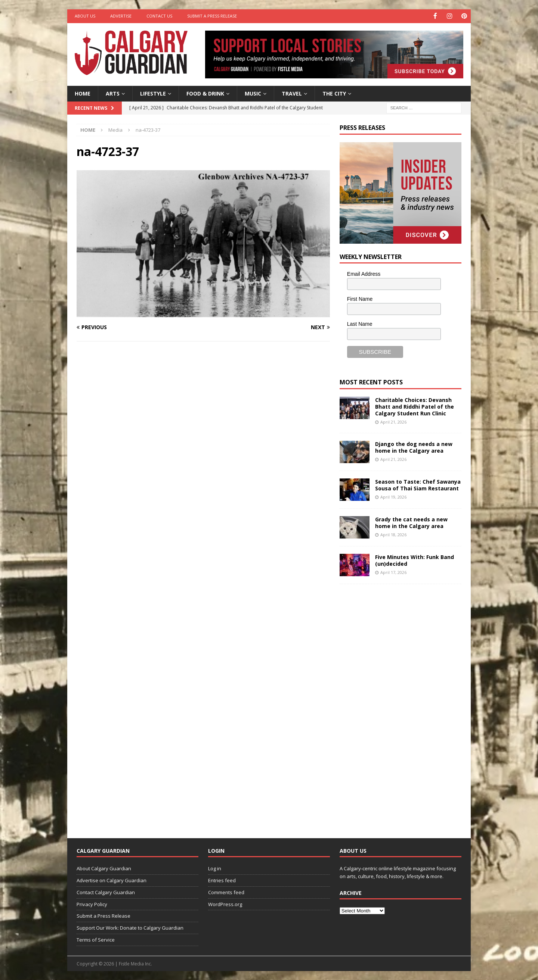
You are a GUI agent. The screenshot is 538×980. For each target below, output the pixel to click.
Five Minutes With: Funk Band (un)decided (415, 560)
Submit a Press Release (212, 16)
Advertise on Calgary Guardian (112, 880)
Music (253, 93)
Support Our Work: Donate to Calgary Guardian (130, 927)
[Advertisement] (396, 705)
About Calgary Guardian (104, 868)
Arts (113, 93)
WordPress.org (225, 903)
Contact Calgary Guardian (106, 892)
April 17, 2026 (393, 572)
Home (83, 93)
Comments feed (226, 892)
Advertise (121, 16)
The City (334, 93)
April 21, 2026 (393, 422)
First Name (360, 299)
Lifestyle (153, 93)
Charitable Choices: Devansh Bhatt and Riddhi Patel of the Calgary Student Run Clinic (415, 406)
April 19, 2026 (393, 497)
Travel (292, 93)
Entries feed (222, 880)
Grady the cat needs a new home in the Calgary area (411, 522)
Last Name (360, 323)
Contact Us (159, 16)
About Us (85, 16)
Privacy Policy (92, 903)
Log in (215, 868)
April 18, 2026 (393, 534)
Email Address (364, 274)
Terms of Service (96, 939)
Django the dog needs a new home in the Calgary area (414, 447)
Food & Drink (205, 93)
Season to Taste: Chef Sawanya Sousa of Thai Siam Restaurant (418, 484)
